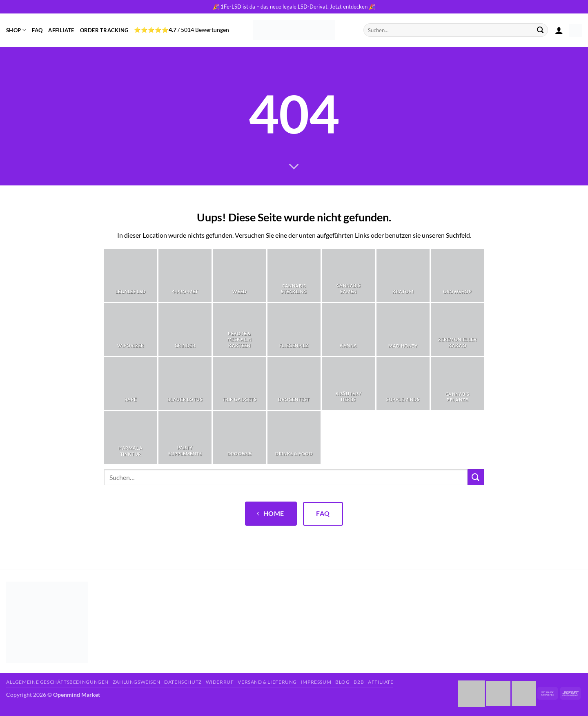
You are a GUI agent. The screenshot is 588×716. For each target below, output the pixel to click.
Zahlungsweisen (137, 682)
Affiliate (61, 30)
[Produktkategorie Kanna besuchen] (349, 329)
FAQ (37, 30)
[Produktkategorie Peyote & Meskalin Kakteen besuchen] (239, 329)
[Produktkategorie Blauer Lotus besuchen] (185, 383)
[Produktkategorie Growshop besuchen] (458, 275)
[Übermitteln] (541, 30)
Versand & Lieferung (267, 682)
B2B (359, 682)
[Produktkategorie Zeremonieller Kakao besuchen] (458, 329)
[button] (559, 30)
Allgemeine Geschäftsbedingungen (57, 682)
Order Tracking (104, 30)
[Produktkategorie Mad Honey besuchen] (403, 329)
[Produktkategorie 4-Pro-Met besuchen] (185, 275)
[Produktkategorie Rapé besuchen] (130, 383)
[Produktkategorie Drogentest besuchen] (294, 383)
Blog (342, 682)
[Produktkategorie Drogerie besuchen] (239, 438)
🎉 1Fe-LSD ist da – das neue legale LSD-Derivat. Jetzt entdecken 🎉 (294, 7)
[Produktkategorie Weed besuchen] (239, 275)
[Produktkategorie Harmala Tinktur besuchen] (130, 438)
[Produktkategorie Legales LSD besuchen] (130, 275)
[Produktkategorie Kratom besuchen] (403, 275)
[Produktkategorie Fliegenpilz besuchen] (294, 329)
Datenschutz (183, 682)
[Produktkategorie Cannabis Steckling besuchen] (294, 275)
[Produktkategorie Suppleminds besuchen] (403, 383)
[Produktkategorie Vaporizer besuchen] (130, 329)
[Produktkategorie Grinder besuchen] (185, 329)
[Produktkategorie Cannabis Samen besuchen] (349, 275)
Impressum (316, 682)
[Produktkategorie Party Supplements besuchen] (185, 438)
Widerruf (220, 682)
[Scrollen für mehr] (294, 167)
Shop (16, 30)
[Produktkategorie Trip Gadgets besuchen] (239, 383)
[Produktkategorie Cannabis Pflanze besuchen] (458, 383)
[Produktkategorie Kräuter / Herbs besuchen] (349, 383)
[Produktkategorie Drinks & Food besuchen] (294, 438)
